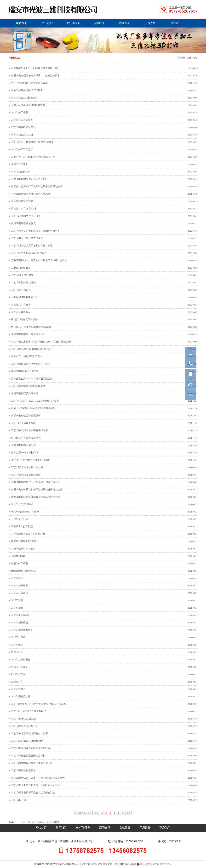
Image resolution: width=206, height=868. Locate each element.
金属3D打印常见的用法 (23, 445)
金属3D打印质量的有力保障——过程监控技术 (35, 76)
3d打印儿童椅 (18, 637)
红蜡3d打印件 (18, 674)
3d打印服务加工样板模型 (24, 98)
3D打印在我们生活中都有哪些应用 (29, 430)
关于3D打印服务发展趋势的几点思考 (31, 194)
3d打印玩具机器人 (21, 312)
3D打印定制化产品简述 (23, 127)
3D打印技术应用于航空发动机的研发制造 (33, 793)
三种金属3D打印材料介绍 (25, 453)
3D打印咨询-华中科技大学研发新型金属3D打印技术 (39, 704)
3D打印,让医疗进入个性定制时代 (29, 711)
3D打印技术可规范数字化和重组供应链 (32, 763)
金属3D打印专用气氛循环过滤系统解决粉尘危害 (37, 490)
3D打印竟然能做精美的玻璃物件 (28, 386)
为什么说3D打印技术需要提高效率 (29, 83)
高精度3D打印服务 (21, 305)
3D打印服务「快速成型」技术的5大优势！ (34, 142)
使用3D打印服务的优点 (23, 223)
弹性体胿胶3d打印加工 (23, 201)
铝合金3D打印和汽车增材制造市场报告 (32, 327)
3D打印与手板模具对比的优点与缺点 (31, 748)
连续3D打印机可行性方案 (25, 371)
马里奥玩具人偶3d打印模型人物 (28, 534)
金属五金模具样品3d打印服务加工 (29, 105)
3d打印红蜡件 (18, 689)
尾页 (129, 813)
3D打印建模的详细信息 (23, 770)
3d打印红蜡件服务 (21, 660)
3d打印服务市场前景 (22, 120)
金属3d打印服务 (20, 164)
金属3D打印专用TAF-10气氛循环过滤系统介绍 (36, 482)
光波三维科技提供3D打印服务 (27, 90)
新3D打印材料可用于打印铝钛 (27, 356)
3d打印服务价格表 (21, 172)
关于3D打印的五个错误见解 (26, 416)
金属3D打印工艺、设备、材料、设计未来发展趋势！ (39, 778)
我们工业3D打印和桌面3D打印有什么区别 (33, 408)
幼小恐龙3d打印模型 (22, 504)
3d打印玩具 (17, 600)
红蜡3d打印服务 (20, 667)
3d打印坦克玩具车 (21, 615)
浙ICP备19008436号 (92, 864)
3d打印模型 (17, 578)
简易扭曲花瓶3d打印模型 (24, 541)
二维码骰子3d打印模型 (23, 549)
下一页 (121, 813)
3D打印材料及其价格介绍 (25, 726)
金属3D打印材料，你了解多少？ (28, 334)
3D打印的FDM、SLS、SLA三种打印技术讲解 (35, 401)
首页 (189, 58)
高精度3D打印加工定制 (23, 209)
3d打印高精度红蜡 (21, 697)
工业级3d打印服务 (21, 268)
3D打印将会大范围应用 (23, 719)
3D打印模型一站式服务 (23, 283)
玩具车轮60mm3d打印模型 (25, 512)
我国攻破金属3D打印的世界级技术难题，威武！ (37, 68)
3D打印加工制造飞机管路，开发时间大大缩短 (35, 785)
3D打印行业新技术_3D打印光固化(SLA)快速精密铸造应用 (42, 342)
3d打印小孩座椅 (20, 593)
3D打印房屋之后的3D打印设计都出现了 (32, 349)
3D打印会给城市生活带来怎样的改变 (31, 364)
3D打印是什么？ (20, 800)
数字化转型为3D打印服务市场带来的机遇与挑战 (37, 186)
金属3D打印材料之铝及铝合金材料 (29, 179)
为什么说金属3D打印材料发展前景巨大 (32, 379)
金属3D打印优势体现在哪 (25, 393)
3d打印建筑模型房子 (22, 630)
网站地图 (131, 864)
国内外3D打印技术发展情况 (26, 438)
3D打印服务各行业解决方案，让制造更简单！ (35, 231)
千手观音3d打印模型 (22, 526)
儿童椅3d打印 (18, 556)
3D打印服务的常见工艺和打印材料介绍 (32, 246)
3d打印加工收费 (20, 113)
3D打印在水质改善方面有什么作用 (29, 733)
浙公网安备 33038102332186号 (154, 865)
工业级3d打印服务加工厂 (24, 297)
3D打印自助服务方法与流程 (26, 216)
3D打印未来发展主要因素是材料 (28, 756)
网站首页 (41, 828)
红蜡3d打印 (17, 652)
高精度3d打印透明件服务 (24, 320)
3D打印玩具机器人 (21, 290)
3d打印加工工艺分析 (22, 149)
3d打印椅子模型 (20, 586)
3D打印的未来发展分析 (23, 423)
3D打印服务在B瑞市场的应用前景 (29, 253)
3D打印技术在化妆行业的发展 (27, 467)
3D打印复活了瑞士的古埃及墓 (27, 238)
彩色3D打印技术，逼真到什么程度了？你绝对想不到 (39, 260)
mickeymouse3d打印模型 (24, 571)
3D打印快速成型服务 (22, 275)
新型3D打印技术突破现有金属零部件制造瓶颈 (35, 497)
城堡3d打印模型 (20, 563)
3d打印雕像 (17, 645)
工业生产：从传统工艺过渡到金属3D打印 (33, 157)
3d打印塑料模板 (20, 623)
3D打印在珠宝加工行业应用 (26, 475)
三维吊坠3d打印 (20, 519)
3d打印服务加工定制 (22, 135)
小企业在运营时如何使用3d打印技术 (30, 460)
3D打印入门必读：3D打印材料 (27, 741)
